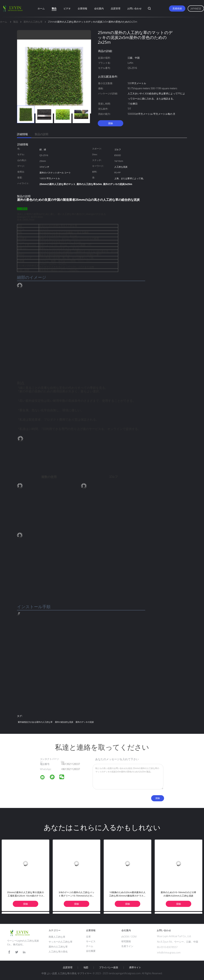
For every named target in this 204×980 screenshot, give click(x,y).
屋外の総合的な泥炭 (64, 722)
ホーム (41, 8)
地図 (86, 967)
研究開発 (126, 941)
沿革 (88, 937)
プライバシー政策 (109, 967)
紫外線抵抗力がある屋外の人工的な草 (35, 722)
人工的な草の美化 (58, 952)
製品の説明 (41, 134)
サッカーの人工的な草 (61, 942)
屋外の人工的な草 (58, 947)
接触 (111, 123)
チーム (90, 946)
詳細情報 (22, 134)
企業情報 (82, 8)
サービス (91, 941)
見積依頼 (177, 8)
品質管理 (116, 8)
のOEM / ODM (129, 937)
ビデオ (67, 8)
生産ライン (127, 946)
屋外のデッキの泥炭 (85, 722)
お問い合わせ (134, 8)
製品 (54, 8)
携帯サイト (135, 967)
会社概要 (91, 951)
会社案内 (99, 8)
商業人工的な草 (57, 937)
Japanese (196, 9)
